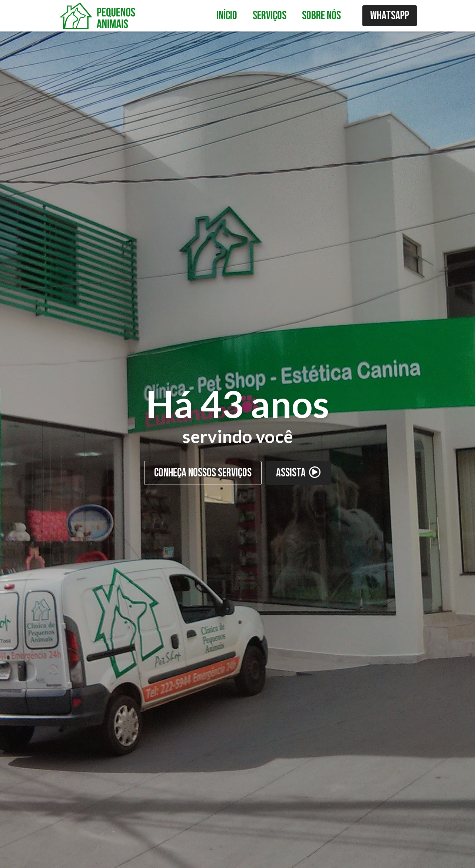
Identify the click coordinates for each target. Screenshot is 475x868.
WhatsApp (390, 16)
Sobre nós (321, 16)
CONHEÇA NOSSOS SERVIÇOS (203, 473)
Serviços (270, 16)
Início (227, 16)
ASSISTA (298, 473)
